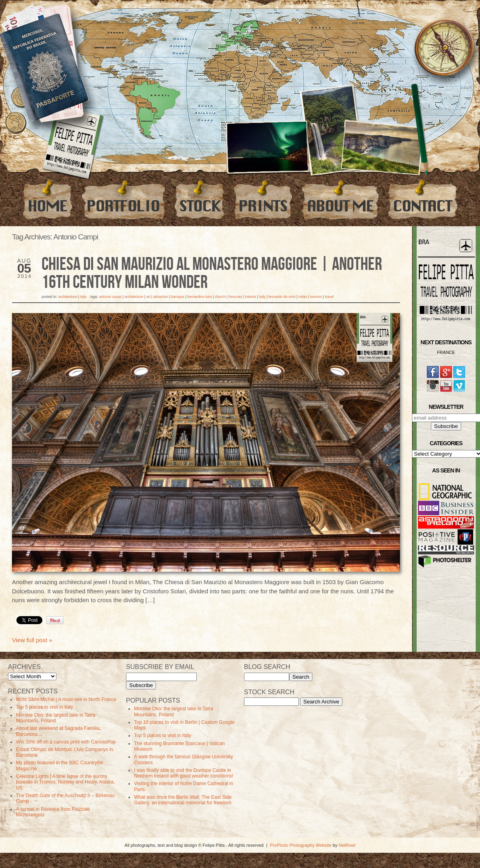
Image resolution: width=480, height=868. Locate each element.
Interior (251, 297)
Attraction (161, 297)
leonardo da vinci (282, 297)
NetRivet (347, 845)
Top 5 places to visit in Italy (45, 707)
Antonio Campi (110, 297)
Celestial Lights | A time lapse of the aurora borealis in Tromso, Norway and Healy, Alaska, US (65, 782)
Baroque (178, 297)
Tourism (316, 297)
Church (220, 297)
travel (329, 297)
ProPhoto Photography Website (301, 845)
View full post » (32, 640)
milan (303, 297)
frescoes (235, 297)
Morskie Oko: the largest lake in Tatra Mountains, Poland (56, 718)
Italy (83, 297)
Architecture (68, 297)
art (149, 297)
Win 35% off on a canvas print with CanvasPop (66, 742)
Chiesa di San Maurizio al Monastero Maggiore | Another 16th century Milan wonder (212, 274)
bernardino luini (200, 297)
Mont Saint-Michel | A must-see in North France (66, 699)
